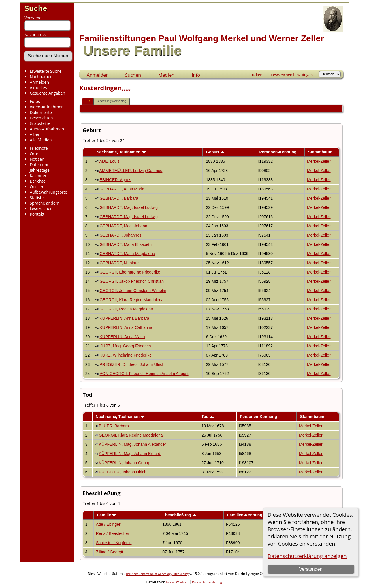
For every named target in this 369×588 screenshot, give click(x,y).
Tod (208, 417)
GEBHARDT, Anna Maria (122, 189)
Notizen (37, 159)
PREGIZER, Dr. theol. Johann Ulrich (132, 364)
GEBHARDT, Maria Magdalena (127, 254)
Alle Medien (41, 140)
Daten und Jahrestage (40, 167)
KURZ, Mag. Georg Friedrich (125, 346)
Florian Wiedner (177, 582)
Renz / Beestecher (113, 533)
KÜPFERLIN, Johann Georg (124, 463)
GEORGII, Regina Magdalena (126, 309)
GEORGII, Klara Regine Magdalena (132, 300)
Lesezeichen (41, 208)
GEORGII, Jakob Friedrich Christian (132, 281)
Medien (166, 75)
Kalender (38, 176)
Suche (35, 8)
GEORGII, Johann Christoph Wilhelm (133, 291)
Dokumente (41, 112)
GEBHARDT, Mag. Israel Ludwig (129, 207)
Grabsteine (40, 123)
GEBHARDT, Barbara (119, 198)
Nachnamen (41, 77)
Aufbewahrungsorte (48, 192)
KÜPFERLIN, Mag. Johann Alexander (132, 444)
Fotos (35, 101)
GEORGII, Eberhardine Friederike (130, 272)
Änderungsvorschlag (112, 101)
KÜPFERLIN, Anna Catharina (126, 327)
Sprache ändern (45, 203)
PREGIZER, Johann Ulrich (123, 472)
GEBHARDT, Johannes (121, 235)
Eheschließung (179, 515)
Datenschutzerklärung (207, 582)
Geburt (215, 152)
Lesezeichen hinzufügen (292, 75)
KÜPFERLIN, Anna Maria (122, 337)
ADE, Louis (110, 161)
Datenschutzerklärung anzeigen (307, 556)
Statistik (37, 197)
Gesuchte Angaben (47, 93)
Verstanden (311, 569)
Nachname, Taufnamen (121, 152)
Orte (34, 154)
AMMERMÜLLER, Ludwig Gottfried (131, 171)
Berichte (37, 181)
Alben (35, 134)
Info (196, 75)
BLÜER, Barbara (114, 426)
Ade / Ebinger (108, 524)
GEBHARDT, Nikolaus (120, 263)
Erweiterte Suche (46, 71)
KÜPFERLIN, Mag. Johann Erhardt (130, 454)
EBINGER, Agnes (116, 180)
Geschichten (41, 118)
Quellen (37, 187)
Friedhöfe (39, 148)
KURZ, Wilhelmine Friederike (126, 355)
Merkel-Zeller (319, 161)
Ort (88, 101)
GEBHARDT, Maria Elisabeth (126, 244)
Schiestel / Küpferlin (114, 543)
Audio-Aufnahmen (47, 129)
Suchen (133, 75)
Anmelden (39, 82)
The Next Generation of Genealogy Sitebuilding (157, 574)
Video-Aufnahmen (47, 107)
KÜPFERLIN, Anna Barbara (125, 318)
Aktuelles (38, 88)
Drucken (255, 75)
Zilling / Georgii (109, 552)
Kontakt (37, 214)
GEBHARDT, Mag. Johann (124, 226)
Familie (107, 515)
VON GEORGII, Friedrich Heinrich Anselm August (144, 374)
